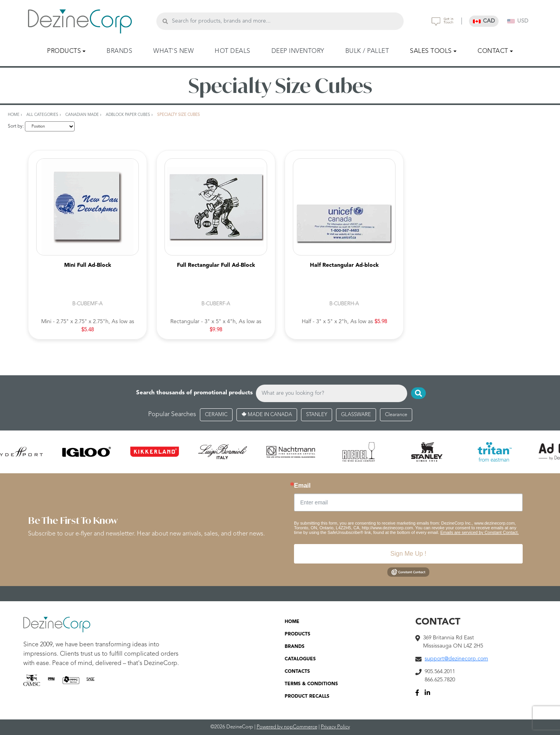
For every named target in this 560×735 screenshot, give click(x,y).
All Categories (42, 115)
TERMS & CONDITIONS (311, 684)
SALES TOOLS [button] (431, 51)
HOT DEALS (233, 51)
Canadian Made (82, 115)
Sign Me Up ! (408, 554)
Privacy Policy (335, 727)
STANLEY (317, 415)
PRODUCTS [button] (64, 51)
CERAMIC (216, 415)
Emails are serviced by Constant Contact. (479, 532)
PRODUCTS (297, 634)
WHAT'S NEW (173, 51)
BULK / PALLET (367, 51)
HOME (292, 622)
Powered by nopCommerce (287, 727)
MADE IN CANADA (267, 415)
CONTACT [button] (493, 51)
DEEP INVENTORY (298, 51)
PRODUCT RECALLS (307, 696)
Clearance (396, 415)
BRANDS (119, 51)
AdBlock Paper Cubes (128, 115)
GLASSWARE (356, 415)
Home (14, 115)
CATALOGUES (300, 659)
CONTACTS (297, 672)
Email (302, 486)
